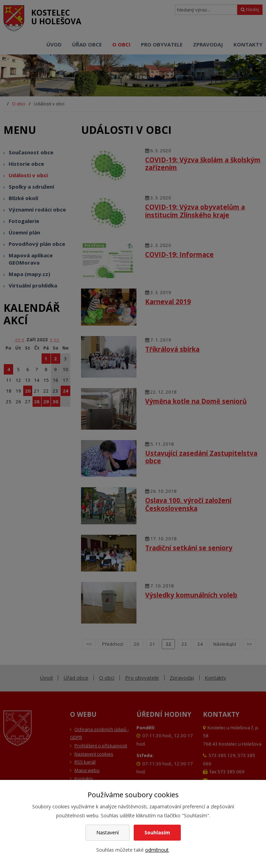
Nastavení (108, 832)
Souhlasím (157, 832)
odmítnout (157, 850)
